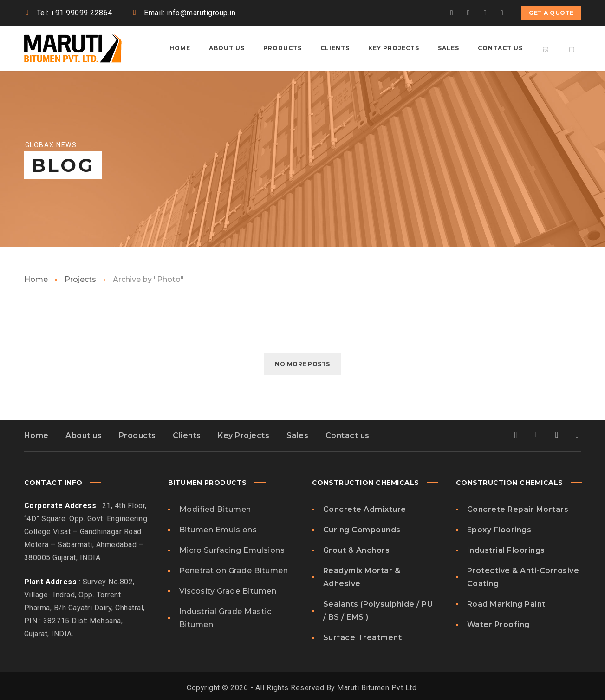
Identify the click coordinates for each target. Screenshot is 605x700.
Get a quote (551, 13)
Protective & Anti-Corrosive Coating (523, 577)
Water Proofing (498, 625)
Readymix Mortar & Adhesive (362, 577)
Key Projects (244, 435)
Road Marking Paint (506, 604)
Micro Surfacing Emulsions (232, 550)
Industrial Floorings (506, 550)
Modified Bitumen (215, 509)
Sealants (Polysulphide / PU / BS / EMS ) (378, 611)
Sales (298, 435)
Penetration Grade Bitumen (234, 571)
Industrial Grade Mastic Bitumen (225, 618)
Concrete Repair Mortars (518, 509)
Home (36, 279)
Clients (187, 435)
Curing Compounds (362, 530)
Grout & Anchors (357, 550)
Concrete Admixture (365, 509)
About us (84, 435)
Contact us (348, 435)
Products (137, 435)
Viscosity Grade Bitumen (228, 591)
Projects (80, 279)
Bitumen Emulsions (218, 530)
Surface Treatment (363, 638)
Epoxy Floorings (499, 530)
